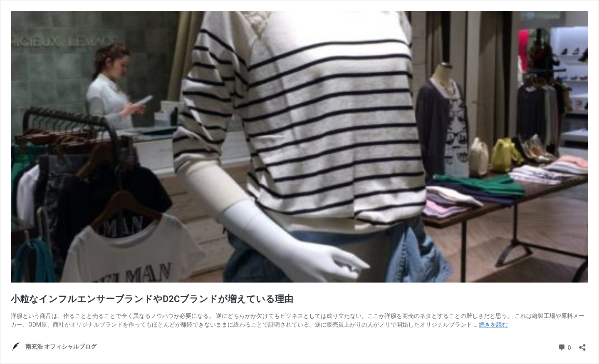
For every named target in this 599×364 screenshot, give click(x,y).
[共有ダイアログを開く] (582, 345)
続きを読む (493, 325)
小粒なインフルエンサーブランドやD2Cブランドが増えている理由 (152, 299)
